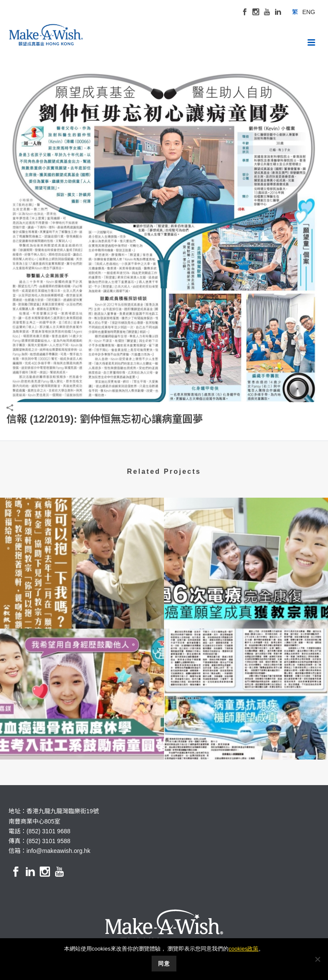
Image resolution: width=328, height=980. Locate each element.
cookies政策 (243, 949)
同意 (164, 964)
